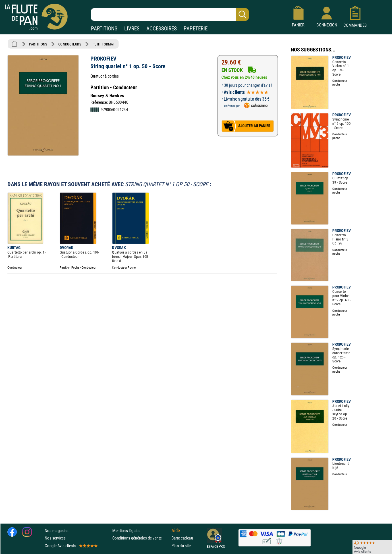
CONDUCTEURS (70, 44)
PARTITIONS (104, 29)
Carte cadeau (182, 538)
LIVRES (132, 29)
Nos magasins (57, 531)
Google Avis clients (71, 546)
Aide (176, 531)
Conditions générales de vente (141, 538)
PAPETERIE (196, 29)
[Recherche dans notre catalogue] (170, 14)
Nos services (55, 538)
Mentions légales (126, 531)
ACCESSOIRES (162, 29)
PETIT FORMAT (104, 44)
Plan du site (181, 546)
